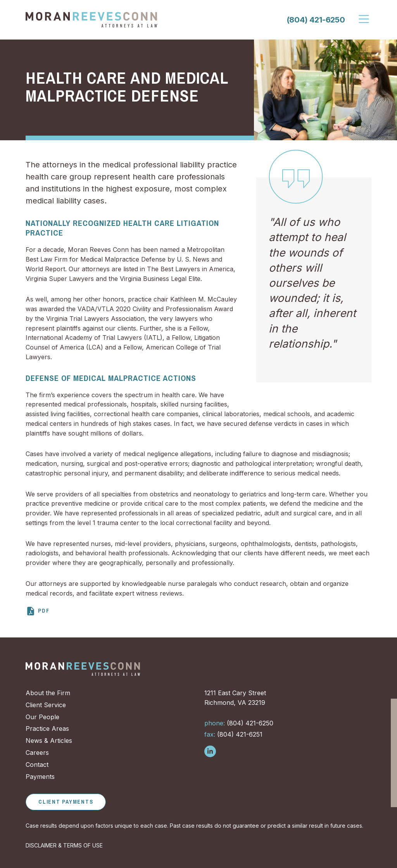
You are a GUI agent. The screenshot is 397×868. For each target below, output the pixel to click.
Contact (37, 765)
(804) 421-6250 (316, 20)
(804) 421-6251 (233, 734)
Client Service (46, 705)
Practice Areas (47, 728)
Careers (37, 753)
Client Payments (66, 802)
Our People (42, 717)
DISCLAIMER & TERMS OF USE (64, 845)
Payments (40, 777)
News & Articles (49, 741)
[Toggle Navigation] (364, 19)
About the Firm (48, 693)
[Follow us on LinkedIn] (210, 751)
